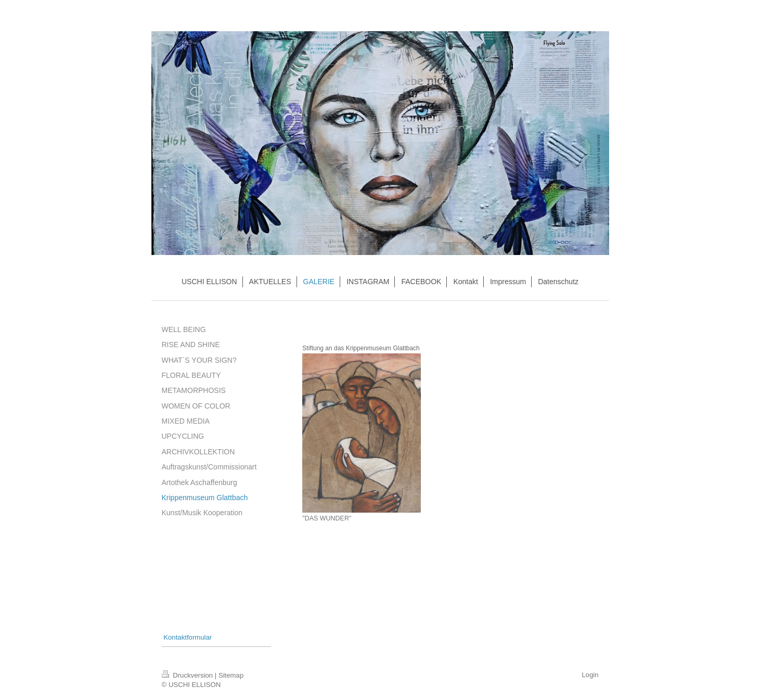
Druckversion (188, 675)
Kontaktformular (188, 637)
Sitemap (231, 675)
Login (590, 675)
